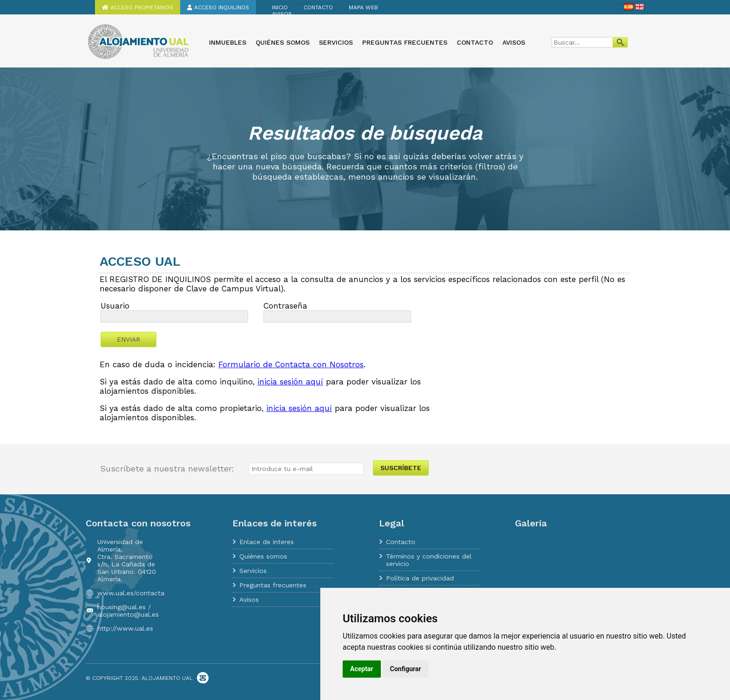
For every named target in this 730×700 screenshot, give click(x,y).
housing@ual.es (122, 607)
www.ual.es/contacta (131, 593)
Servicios (336, 42)
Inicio (280, 7)
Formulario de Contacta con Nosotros (291, 364)
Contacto (318, 7)
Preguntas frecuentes (405, 42)
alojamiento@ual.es (128, 614)
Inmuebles (228, 42)
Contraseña (285, 306)
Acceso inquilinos (218, 7)
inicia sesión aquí (290, 382)
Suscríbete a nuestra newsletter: (167, 468)
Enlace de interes (267, 542)
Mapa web (363, 7)
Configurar (406, 669)
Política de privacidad (420, 578)
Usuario (115, 306)
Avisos (282, 14)
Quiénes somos (283, 42)
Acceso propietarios (138, 7)
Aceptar (362, 669)
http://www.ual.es (125, 628)
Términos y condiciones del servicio (429, 560)
